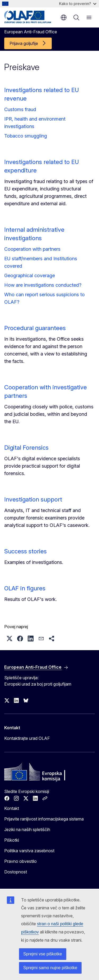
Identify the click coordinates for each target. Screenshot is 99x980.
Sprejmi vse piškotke (43, 954)
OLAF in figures (25, 588)
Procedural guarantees (35, 328)
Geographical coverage (30, 275)
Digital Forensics (26, 448)
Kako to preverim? (78, 4)
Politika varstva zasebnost (29, 851)
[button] (10, 639)
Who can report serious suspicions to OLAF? (44, 298)
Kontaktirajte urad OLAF (27, 738)
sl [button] (64, 17)
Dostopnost (16, 872)
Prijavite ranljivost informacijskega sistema (44, 819)
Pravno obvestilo (20, 861)
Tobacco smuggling (26, 136)
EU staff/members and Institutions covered (41, 262)
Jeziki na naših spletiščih (27, 829)
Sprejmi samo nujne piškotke (50, 968)
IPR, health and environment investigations (35, 123)
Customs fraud (20, 109)
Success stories (25, 551)
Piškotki (12, 840)
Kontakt (12, 808)
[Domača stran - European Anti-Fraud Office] (30, 17)
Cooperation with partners (32, 249)
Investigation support (33, 499)
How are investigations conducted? (43, 285)
